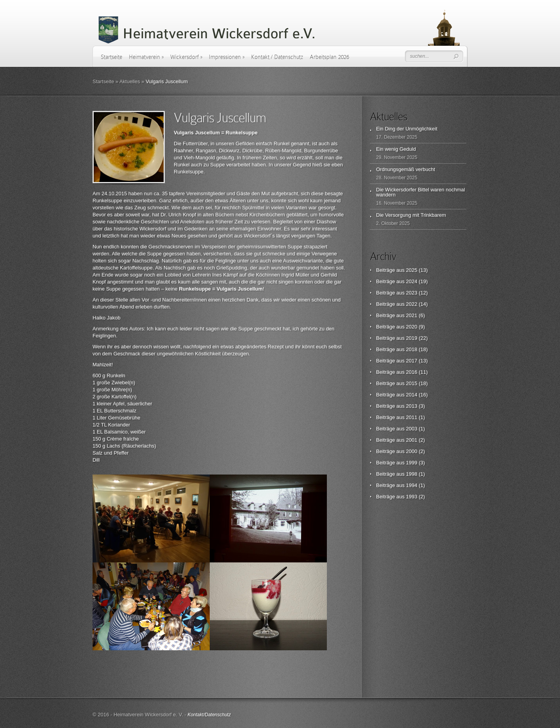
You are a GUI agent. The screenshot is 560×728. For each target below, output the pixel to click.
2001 (412, 440)
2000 (412, 451)
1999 (412, 463)
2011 (412, 417)
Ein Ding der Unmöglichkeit (407, 129)
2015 (412, 383)
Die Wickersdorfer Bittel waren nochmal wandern (421, 192)
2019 (412, 338)
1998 (412, 474)
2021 (412, 315)
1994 (412, 485)
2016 (412, 372)
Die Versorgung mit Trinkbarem (411, 215)
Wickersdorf (186, 57)
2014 (412, 395)
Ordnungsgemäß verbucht (406, 169)
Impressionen (227, 57)
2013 (412, 406)
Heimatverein (146, 57)
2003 (412, 429)
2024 (412, 281)
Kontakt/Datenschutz (209, 715)
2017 (412, 361)
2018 (412, 349)
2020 (412, 327)
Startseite (111, 57)
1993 (412, 497)
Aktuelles (130, 81)
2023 (412, 293)
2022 (412, 304)
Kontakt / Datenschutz (277, 57)
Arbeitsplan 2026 (329, 57)
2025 (412, 270)
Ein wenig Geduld (396, 149)
